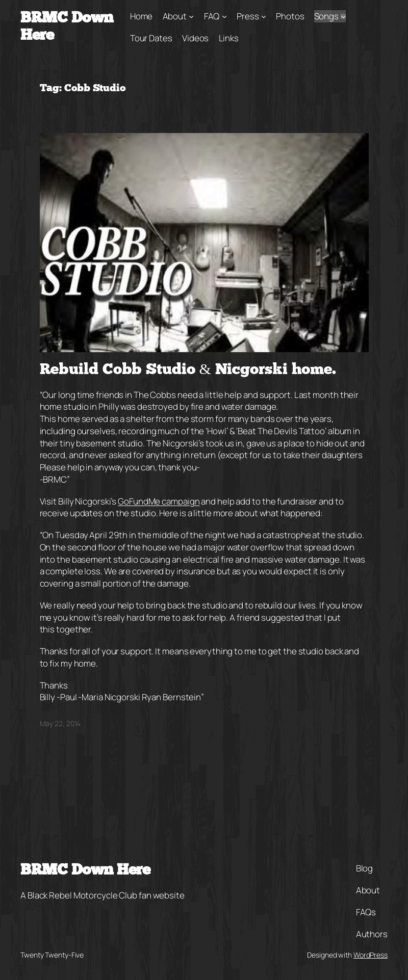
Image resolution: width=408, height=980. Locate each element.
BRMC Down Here (85, 871)
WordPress (371, 955)
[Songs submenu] (343, 16)
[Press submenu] (264, 16)
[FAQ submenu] (224, 16)
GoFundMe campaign (159, 501)
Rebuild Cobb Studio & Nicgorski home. (188, 370)
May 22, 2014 (60, 723)
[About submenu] (191, 16)
